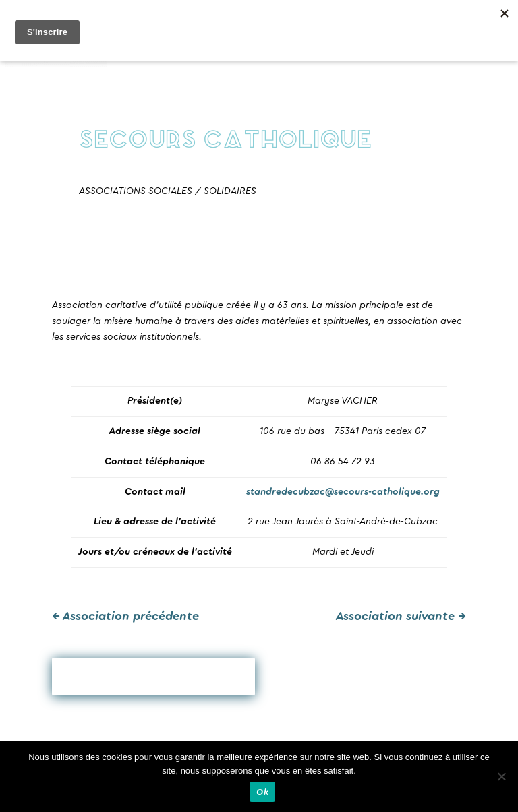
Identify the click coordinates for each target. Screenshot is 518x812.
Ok (262, 792)
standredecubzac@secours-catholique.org (343, 492)
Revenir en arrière (153, 677)
